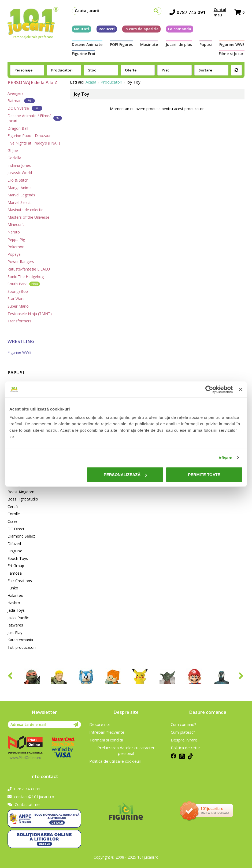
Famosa (15, 573)
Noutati (81, 29)
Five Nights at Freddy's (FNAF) (34, 143)
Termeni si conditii (106, 740)
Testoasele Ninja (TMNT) (30, 314)
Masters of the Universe (28, 217)
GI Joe (13, 151)
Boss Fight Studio (23, 499)
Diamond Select (21, 536)
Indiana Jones (19, 165)
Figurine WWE (232, 44)
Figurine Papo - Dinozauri (29, 136)
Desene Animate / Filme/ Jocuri (35, 118)
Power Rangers (21, 262)
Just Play (15, 633)
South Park (24, 284)
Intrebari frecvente (107, 732)
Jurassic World (20, 173)
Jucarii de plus (179, 44)
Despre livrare (184, 740)
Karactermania (20, 640)
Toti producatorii (22, 647)
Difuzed (14, 544)
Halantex (15, 595)
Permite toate (204, 475)
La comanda (180, 29)
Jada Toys (16, 610)
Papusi (206, 44)
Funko (13, 588)
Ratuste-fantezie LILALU (29, 269)
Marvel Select (19, 202)
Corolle (14, 514)
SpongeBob (18, 291)
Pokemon (16, 247)
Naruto (14, 232)
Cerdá (13, 507)
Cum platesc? (183, 732)
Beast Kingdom (21, 492)
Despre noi (99, 724)
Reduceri (107, 29)
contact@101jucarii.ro (31, 797)
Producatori (111, 82)
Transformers (19, 321)
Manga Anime (20, 188)
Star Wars (16, 299)
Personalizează (125, 475)
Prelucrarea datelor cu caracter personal (126, 750)
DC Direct (16, 529)
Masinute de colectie (25, 210)
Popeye (14, 254)
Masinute (149, 44)
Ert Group (16, 566)
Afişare (225, 457)
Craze (12, 521)
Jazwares (15, 625)
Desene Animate (87, 44)
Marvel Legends (21, 195)
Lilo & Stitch (18, 180)
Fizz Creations (20, 581)
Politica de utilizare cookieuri (115, 761)
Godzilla (14, 158)
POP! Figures (121, 44)
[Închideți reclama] (241, 389)
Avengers (16, 93)
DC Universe (25, 108)
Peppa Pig (16, 239)
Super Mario (18, 306)
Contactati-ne (24, 804)
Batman (21, 101)
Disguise (15, 551)
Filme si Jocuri (232, 54)
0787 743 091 (188, 12)
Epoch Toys (18, 558)
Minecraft (16, 224)
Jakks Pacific (18, 618)
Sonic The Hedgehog (26, 277)
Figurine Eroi (84, 54)
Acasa (91, 82)
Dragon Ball (18, 128)
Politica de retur (186, 748)
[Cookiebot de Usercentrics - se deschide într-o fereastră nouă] (209, 389)
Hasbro (14, 603)
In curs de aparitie (141, 29)
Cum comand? (184, 724)
